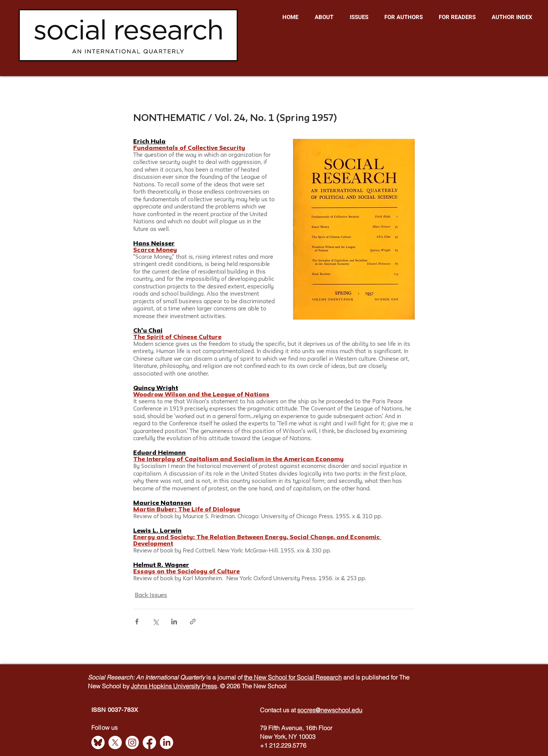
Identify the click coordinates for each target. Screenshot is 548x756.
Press (209, 686)
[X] (115, 742)
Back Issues (151, 595)
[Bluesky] (98, 742)
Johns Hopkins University (166, 686)
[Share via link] (193, 622)
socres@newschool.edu (330, 710)
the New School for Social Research (293, 677)
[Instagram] (132, 742)
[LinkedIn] (166, 742)
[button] (324, 17)
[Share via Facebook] (137, 622)
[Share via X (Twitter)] (155, 622)
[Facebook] (149, 742)
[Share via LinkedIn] (174, 622)
